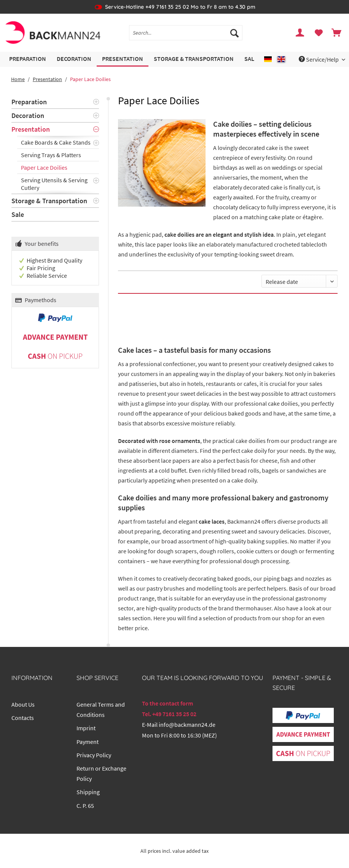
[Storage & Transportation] (194, 59)
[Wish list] (319, 33)
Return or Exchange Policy (101, 773)
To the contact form (167, 703)
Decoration (28, 115)
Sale (18, 214)
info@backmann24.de (187, 725)
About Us (23, 704)
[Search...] (186, 33)
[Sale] (251, 59)
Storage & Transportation (49, 201)
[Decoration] (74, 59)
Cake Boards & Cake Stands (56, 142)
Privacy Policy (94, 755)
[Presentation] (123, 59)
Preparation (29, 102)
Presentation (31, 129)
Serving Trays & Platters (51, 155)
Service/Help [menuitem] (319, 59)
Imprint (86, 728)
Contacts (23, 718)
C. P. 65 (85, 806)
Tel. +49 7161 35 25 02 (169, 714)
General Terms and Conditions (101, 710)
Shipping (88, 792)
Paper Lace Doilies (44, 167)
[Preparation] (28, 59)
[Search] (234, 33)
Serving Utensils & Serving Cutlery (54, 184)
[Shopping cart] (337, 33)
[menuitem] (186, 36)
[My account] (300, 33)
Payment (88, 742)
